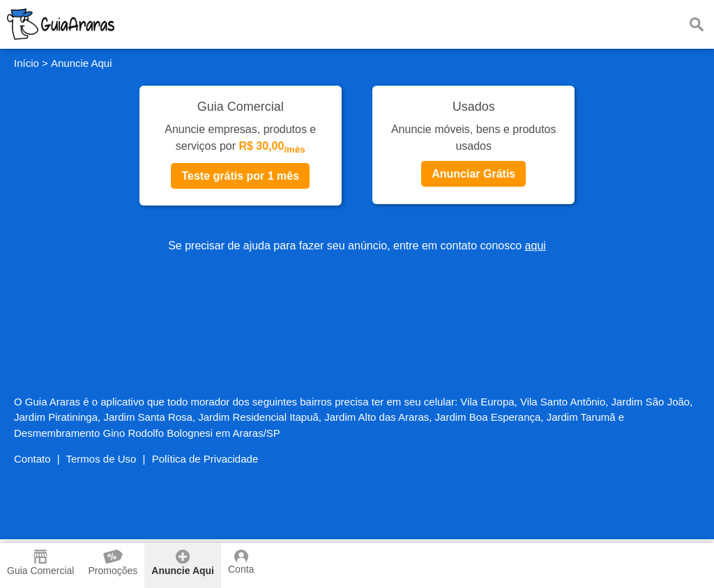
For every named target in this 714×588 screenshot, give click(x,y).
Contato (32, 459)
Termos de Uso (101, 459)
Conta (241, 562)
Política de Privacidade (205, 459)
